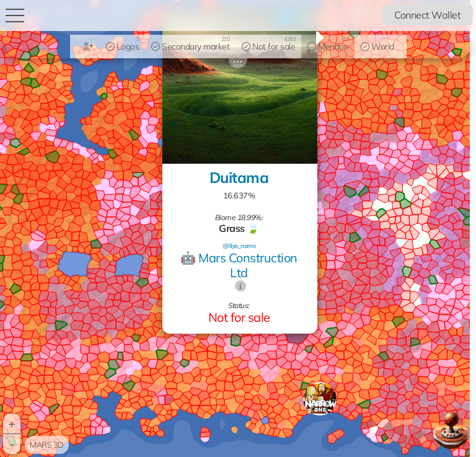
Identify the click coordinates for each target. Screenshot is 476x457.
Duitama (239, 177)
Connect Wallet (427, 15)
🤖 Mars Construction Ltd (239, 265)
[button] (320, 399)
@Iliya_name (239, 246)
